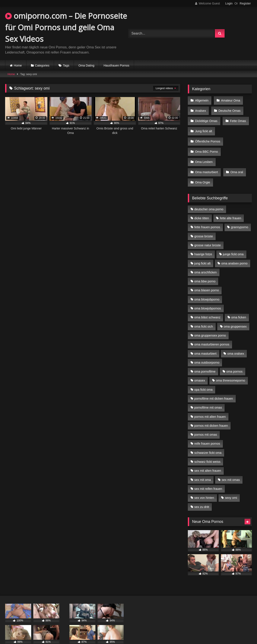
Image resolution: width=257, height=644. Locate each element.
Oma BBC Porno (206, 145)
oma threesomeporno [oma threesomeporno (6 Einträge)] (230, 369)
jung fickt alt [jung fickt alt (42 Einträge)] (202, 252)
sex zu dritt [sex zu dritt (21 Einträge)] (202, 496)
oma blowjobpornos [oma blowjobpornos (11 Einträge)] (208, 297)
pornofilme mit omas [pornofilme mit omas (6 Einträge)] (208, 396)
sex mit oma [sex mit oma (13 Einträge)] (203, 469)
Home (18, 65)
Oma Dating (86, 65)
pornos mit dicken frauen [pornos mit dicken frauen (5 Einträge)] (211, 415)
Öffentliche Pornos (207, 136)
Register (245, 3)
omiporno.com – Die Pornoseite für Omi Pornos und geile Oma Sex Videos (66, 27)
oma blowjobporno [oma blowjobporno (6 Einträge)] (207, 288)
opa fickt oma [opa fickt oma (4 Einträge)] (203, 379)
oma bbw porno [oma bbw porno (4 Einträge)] (205, 270)
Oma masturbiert (206, 163)
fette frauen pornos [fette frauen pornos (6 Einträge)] (207, 216)
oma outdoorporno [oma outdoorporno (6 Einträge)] (207, 351)
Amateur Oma (230, 100)
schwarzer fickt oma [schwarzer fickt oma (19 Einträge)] (208, 442)
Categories (42, 65)
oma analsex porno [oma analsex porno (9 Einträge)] (234, 252)
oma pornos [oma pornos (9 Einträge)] (234, 360)
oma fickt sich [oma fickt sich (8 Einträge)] (204, 315)
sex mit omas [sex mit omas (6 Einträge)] (231, 469)
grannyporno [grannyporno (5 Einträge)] (240, 216)
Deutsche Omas (229, 109)
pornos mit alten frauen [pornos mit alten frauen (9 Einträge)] (210, 406)
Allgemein (202, 100)
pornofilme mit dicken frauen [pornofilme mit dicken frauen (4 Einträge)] (214, 387)
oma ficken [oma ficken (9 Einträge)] (239, 306)
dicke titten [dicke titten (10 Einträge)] (202, 207)
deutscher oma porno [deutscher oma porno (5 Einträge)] (209, 198)
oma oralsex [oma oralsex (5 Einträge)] (236, 342)
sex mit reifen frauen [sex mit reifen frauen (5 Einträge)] (208, 478)
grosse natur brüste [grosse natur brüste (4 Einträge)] (207, 234)
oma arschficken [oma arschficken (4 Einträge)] (205, 261)
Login (229, 3)
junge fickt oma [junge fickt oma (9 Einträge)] (233, 243)
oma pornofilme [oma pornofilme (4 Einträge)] (205, 360)
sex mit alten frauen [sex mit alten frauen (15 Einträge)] (208, 460)
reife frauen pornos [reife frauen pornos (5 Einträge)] (207, 432)
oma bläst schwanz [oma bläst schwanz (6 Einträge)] (207, 306)
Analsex (200, 109)
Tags (66, 65)
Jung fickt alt (203, 127)
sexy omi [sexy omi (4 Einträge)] (231, 487)
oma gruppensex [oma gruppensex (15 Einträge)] (235, 315)
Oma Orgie (202, 172)
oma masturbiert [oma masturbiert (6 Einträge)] (205, 342)
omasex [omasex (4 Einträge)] (200, 369)
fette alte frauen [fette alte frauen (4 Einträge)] (231, 207)
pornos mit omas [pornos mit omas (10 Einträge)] (206, 424)
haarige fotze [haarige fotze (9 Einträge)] (203, 243)
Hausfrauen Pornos (116, 65)
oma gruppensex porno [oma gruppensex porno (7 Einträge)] (210, 324)
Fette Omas (237, 118)
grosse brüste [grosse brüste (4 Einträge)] (204, 225)
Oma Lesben (204, 154)
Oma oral (236, 163)
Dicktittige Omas (206, 118)
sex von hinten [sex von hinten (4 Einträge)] (204, 487)
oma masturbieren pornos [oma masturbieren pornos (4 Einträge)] (212, 333)
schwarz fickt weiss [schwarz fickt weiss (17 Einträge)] (207, 451)
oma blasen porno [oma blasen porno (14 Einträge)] (207, 279)
